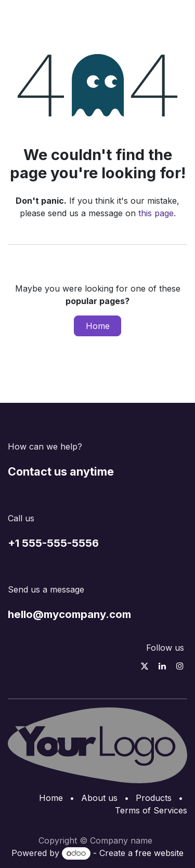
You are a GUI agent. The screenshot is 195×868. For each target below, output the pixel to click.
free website (159, 853)
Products (154, 798)
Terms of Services (151, 810)
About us (99, 798)
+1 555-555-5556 (53, 543)
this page (156, 213)
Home (98, 326)
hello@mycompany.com (69, 614)
